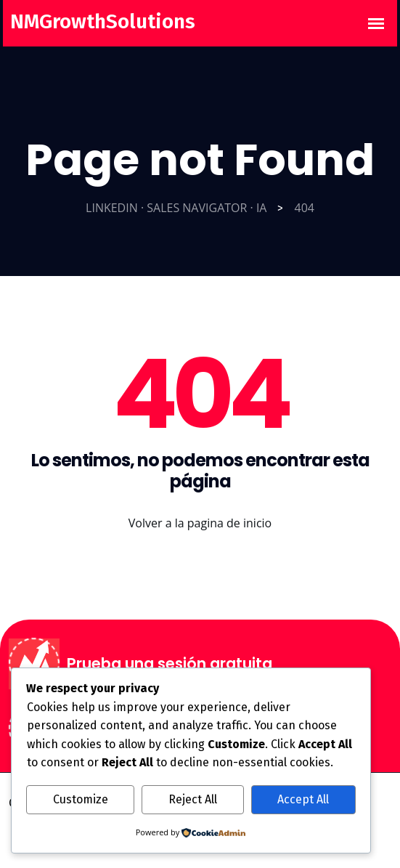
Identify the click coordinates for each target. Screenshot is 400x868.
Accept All (303, 799)
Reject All (193, 799)
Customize (81, 799)
